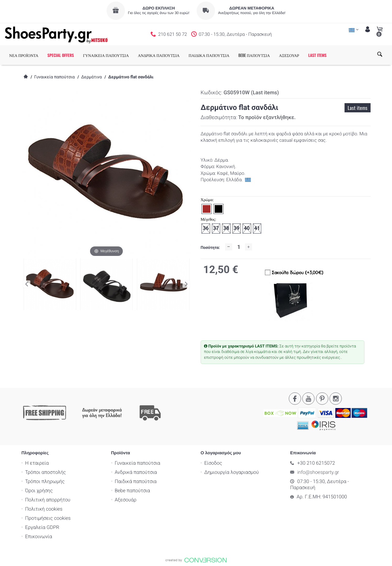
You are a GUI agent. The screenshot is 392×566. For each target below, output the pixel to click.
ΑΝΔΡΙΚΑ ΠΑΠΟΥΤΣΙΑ (159, 55)
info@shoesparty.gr (318, 472)
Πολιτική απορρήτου (48, 499)
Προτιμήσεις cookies (48, 518)
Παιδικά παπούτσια (136, 481)
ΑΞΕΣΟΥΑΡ (289, 55)
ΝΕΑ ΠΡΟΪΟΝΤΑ (24, 55)
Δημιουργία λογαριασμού (232, 472)
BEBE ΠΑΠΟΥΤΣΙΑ (254, 55)
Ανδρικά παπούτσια (136, 472)
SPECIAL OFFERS (61, 55)
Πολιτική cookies (44, 509)
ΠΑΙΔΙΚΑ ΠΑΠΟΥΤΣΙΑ (209, 55)
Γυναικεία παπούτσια (55, 77)
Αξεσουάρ (126, 499)
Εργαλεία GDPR (42, 527)
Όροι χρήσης (39, 490)
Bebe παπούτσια (132, 490)
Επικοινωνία (39, 536)
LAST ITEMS (317, 55)
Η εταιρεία (37, 463)
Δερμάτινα (91, 77)
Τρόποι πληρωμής (45, 481)
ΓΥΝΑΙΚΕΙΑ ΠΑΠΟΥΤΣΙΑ (106, 55)
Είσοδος (213, 463)
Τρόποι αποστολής (45, 472)
